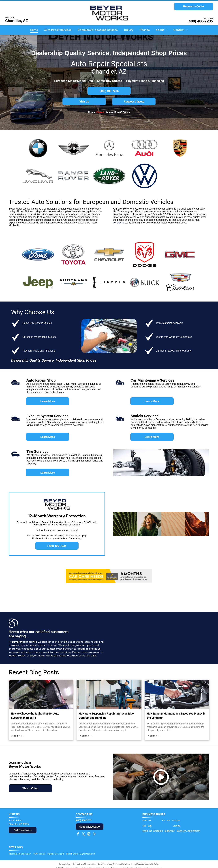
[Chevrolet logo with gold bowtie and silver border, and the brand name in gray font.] (109, 254)
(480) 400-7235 (200, 21)
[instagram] (89, 834)
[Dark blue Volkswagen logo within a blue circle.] (145, 176)
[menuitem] (34, 30)
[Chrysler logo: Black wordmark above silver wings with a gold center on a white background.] (74, 282)
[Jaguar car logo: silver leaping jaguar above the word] (38, 176)
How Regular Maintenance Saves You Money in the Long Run (176, 716)
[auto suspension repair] (109, 694)
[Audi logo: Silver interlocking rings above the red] (145, 148)
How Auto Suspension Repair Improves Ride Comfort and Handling (106, 716)
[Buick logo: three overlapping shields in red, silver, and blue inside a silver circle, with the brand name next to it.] (145, 282)
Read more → (18, 736)
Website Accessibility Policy (148, 864)
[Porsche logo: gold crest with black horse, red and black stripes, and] (180, 148)
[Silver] (74, 176)
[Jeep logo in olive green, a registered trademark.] (38, 282)
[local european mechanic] (177, 694)
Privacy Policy (65, 864)
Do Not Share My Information (85, 864)
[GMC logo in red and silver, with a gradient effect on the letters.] (180, 254)
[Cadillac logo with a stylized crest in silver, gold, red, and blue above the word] (180, 282)
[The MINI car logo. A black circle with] (74, 148)
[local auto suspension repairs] (41, 694)
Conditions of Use (105, 864)
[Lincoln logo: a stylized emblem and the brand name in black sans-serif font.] (109, 282)
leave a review (17, 656)
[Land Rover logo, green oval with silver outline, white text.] (109, 176)
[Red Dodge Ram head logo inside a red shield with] (145, 254)
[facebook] (78, 834)
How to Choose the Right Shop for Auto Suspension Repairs (35, 716)
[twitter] (83, 834)
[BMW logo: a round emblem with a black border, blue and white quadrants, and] (38, 148)
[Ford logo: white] (38, 254)
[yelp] (94, 834)
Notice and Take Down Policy (125, 864)
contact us (119, 223)
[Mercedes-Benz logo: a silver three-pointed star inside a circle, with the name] (109, 148)
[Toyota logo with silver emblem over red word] (74, 254)
